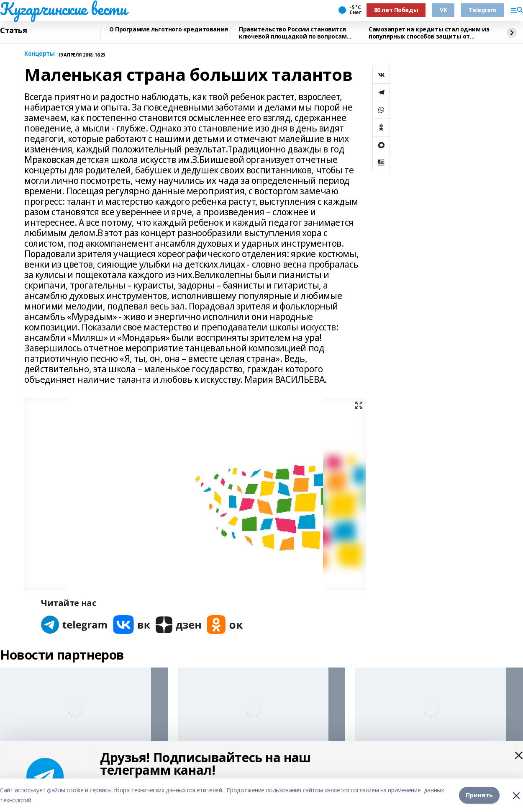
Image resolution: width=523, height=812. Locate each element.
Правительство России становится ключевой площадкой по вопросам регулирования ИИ (293, 33)
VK (443, 10)
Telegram (482, 10)
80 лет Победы (396, 10)
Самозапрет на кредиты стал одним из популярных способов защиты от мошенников (429, 33)
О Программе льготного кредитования (169, 30)
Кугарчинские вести (63, 9)
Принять (479, 795)
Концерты (40, 54)
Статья (13, 31)
